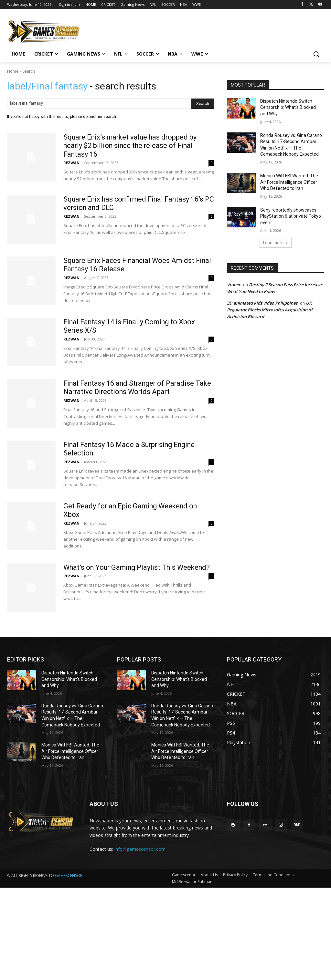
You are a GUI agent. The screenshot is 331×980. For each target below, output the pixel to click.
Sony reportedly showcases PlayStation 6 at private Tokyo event (291, 216)
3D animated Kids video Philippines (262, 303)
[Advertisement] (165, 933)
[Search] (203, 104)
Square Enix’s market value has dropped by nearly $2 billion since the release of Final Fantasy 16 (132, 146)
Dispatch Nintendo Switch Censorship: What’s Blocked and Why (288, 107)
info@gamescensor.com (140, 849)
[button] (316, 54)
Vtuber (234, 285)
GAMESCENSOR (69, 876)
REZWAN (71, 163)
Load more (276, 243)
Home (13, 71)
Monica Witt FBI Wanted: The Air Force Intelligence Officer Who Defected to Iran (289, 182)
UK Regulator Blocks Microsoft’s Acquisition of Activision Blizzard (270, 310)
